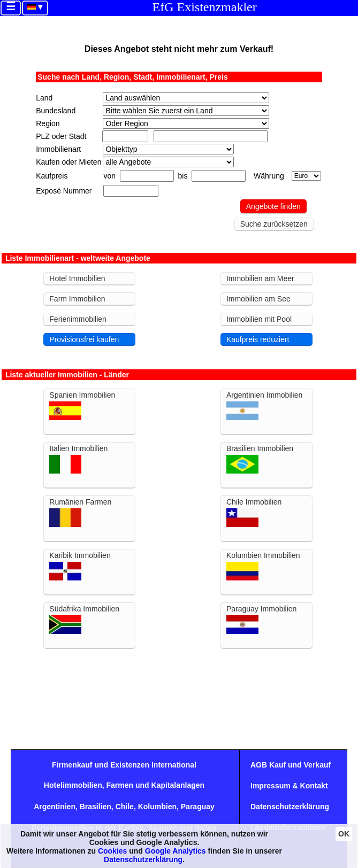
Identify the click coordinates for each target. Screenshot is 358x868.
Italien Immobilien (78, 459)
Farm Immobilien (77, 299)
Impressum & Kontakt (289, 786)
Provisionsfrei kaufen (84, 339)
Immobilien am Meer (260, 278)
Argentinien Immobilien (264, 405)
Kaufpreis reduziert (258, 339)
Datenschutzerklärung (290, 807)
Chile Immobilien (254, 512)
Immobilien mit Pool (259, 319)
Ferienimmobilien (78, 319)
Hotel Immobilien (77, 278)
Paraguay (198, 807)
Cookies (112, 851)
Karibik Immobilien (80, 566)
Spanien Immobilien (82, 405)
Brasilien (96, 807)
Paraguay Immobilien (262, 619)
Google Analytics (176, 851)
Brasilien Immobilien (260, 459)
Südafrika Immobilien (84, 619)
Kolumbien (157, 807)
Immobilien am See (258, 299)
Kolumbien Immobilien (263, 566)
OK (344, 834)
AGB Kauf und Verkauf (291, 765)
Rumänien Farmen (80, 512)
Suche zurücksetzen (274, 224)
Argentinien (55, 807)
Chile (125, 807)
